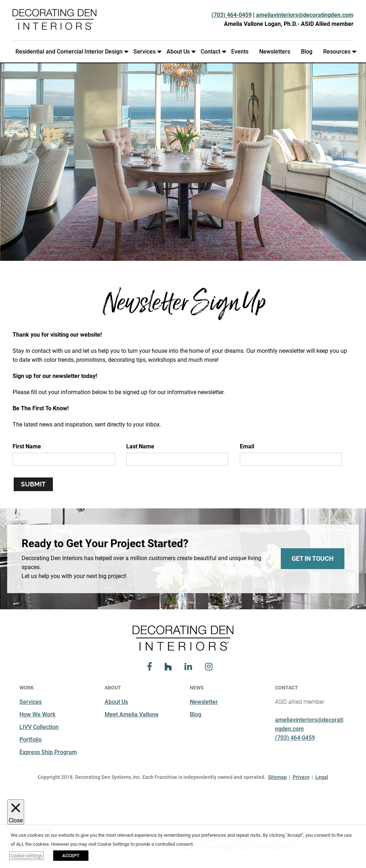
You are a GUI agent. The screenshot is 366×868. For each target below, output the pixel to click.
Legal (322, 777)
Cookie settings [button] (27, 856)
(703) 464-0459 (232, 15)
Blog (307, 52)
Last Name (140, 446)
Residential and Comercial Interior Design (70, 52)
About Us (180, 52)
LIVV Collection (39, 727)
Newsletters (275, 52)
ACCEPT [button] (71, 856)
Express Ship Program (48, 752)
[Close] (16, 812)
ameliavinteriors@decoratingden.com (305, 15)
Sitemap (277, 777)
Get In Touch (313, 558)
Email (247, 446)
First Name (27, 446)
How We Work (37, 714)
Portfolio (31, 740)
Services (146, 52)
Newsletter (204, 702)
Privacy (301, 777)
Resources (338, 52)
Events (240, 52)
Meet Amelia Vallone (132, 714)
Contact (212, 52)
